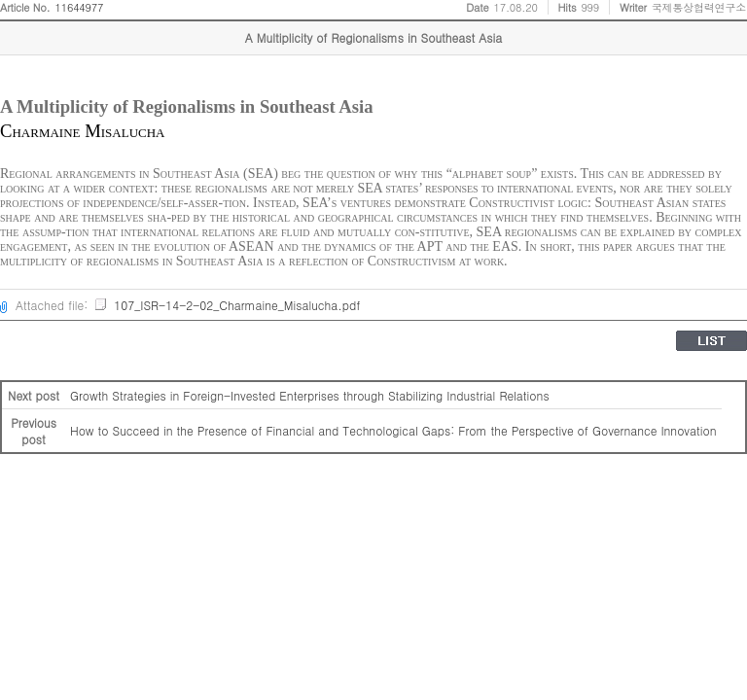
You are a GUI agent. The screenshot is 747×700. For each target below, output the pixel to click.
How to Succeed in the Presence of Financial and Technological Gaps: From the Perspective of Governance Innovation (393, 430)
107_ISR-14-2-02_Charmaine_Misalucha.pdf (227, 305)
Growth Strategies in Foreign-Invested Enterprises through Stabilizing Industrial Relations (310, 395)
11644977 (80, 7)
